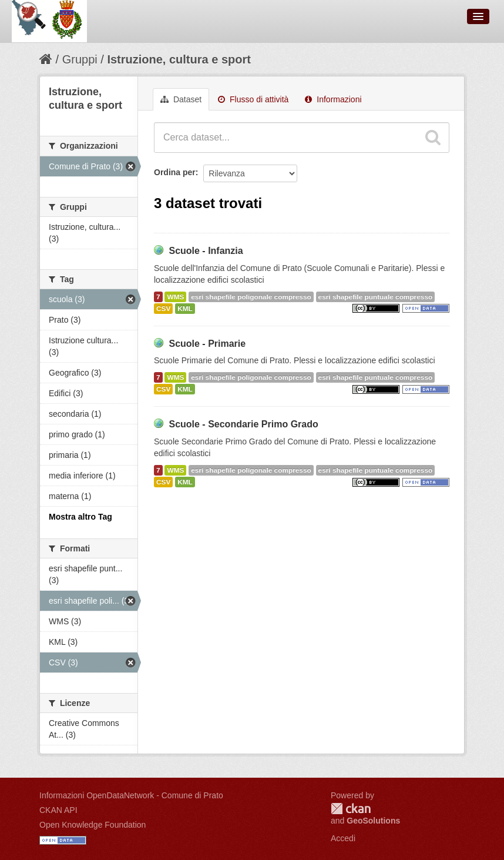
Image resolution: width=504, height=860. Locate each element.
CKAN (351, 809)
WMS (175, 297)
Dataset (181, 99)
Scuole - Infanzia (206, 251)
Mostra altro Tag (80, 517)
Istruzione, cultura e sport (179, 59)
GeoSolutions (373, 821)
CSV (163, 309)
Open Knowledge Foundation (93, 825)
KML (185, 309)
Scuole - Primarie (207, 344)
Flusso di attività (253, 99)
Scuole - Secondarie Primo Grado (243, 424)
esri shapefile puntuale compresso (376, 297)
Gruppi (80, 59)
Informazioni (333, 99)
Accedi (343, 838)
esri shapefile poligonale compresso (251, 297)
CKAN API (58, 810)
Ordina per (175, 172)
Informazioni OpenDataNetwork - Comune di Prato (131, 795)
